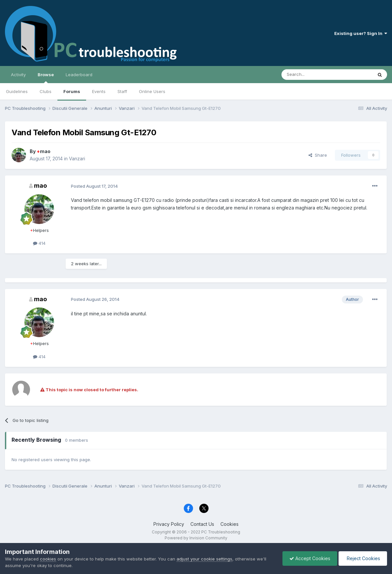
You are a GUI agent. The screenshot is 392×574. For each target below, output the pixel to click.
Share (318, 155)
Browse (46, 78)
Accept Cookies (310, 558)
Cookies (229, 524)
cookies (48, 559)
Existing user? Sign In (361, 33)
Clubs (46, 91)
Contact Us (202, 524)
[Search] (310, 75)
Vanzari (77, 159)
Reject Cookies (363, 558)
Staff (122, 91)
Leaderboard (79, 75)
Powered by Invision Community (196, 538)
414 (39, 243)
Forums (72, 91)
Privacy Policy (169, 524)
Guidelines (17, 91)
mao (44, 151)
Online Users (152, 91)
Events (99, 91)
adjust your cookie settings (204, 559)
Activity (18, 75)
